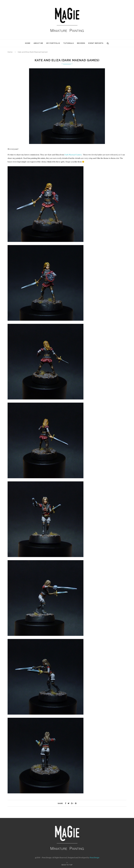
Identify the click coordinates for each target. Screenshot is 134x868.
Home (28, 43)
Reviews (81, 43)
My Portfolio (53, 43)
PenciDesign (94, 858)
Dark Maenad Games (73, 155)
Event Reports (96, 43)
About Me (38, 43)
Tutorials (69, 43)
